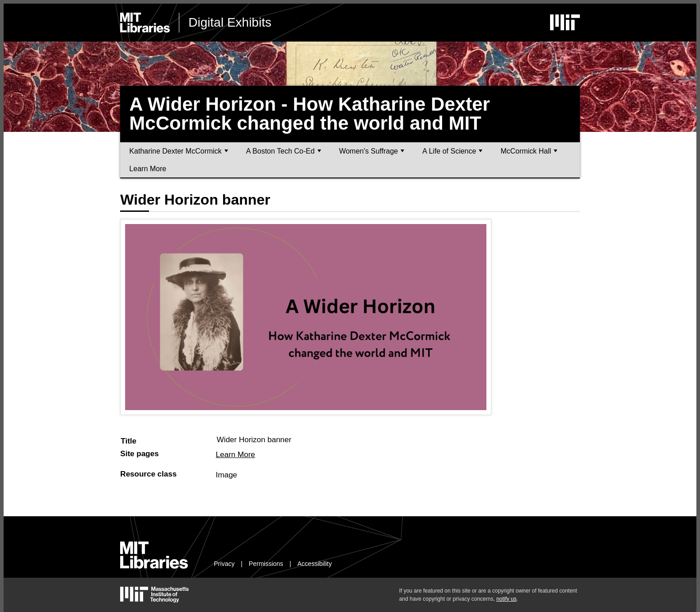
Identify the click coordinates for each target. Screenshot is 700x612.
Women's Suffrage (372, 151)
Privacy (224, 564)
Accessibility (315, 564)
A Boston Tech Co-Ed (284, 151)
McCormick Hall (529, 151)
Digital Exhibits (230, 22)
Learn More (148, 169)
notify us (506, 599)
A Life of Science (452, 151)
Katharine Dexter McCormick (179, 151)
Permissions (266, 564)
